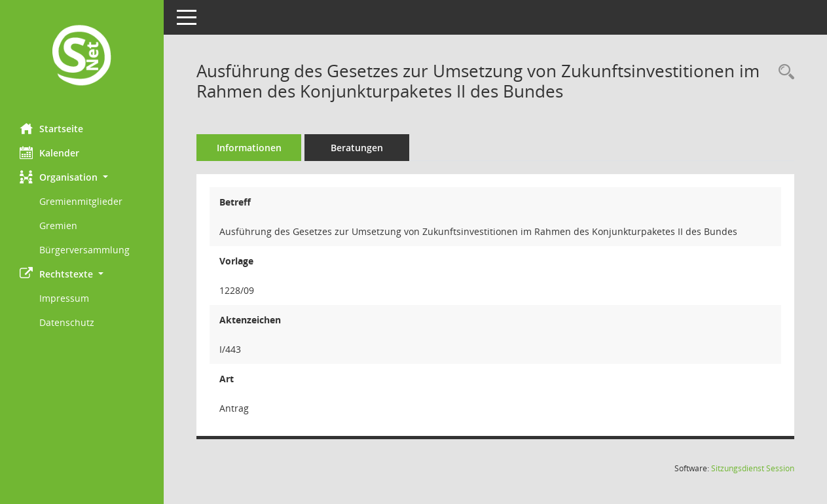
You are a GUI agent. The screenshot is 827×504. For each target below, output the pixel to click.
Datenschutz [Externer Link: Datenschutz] (67, 322)
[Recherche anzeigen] (783, 72)
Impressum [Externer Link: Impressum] (64, 298)
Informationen (249, 148)
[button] (82, 177)
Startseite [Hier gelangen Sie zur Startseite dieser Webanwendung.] (51, 128)
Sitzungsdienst (753, 468)
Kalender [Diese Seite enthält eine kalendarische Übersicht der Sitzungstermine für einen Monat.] (49, 153)
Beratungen (357, 148)
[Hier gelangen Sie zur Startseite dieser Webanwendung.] (82, 57)
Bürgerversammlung (84, 250)
